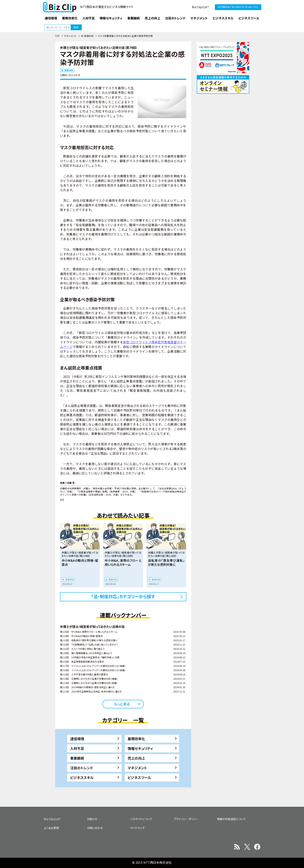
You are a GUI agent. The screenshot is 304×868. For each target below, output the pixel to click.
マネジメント (70, 36)
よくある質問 (51, 828)
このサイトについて (141, 819)
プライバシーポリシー (186, 819)
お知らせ (92, 819)
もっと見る (122, 704)
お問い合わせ (95, 828)
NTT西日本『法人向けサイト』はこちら (238, 7)
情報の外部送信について (231, 819)
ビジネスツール (139, 777)
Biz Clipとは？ (200, 7)
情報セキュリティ (140, 748)
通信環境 (77, 739)
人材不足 (77, 748)
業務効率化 (136, 739)
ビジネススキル (82, 777)
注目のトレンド (82, 768)
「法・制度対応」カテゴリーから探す (123, 596)
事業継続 (77, 758)
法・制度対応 (87, 36)
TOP (57, 36)
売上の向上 (136, 758)
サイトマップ (137, 828)
